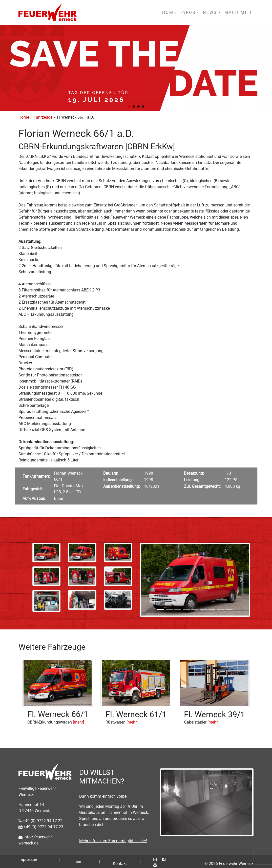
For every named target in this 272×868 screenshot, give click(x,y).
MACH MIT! (238, 13)
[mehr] (78, 722)
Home (24, 117)
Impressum (28, 860)
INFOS (188, 13)
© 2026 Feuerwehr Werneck (229, 864)
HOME (169, 13)
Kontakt (120, 864)
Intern (77, 862)
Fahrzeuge (43, 117)
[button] (129, 107)
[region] (136, 68)
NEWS (210, 13)
